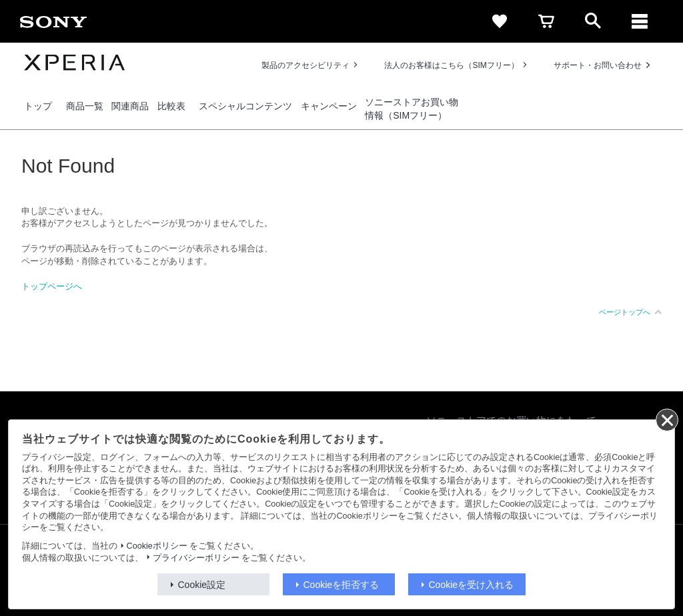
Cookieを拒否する (341, 585)
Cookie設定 (202, 585)
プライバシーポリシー (196, 558)
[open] (593, 21)
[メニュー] (640, 21)
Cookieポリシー (157, 546)
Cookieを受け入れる (472, 585)
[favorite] (500, 21)
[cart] (546, 21)
